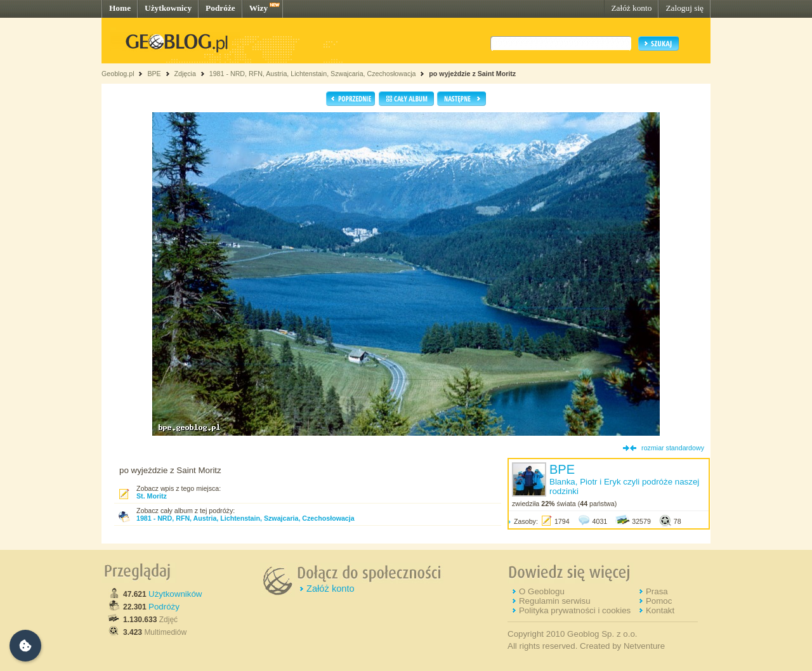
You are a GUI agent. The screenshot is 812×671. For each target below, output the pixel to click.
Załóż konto (631, 8)
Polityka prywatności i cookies (575, 610)
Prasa (657, 591)
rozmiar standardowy (673, 448)
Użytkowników (175, 594)
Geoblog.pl (118, 74)
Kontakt (660, 610)
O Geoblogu (542, 591)
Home (120, 8)
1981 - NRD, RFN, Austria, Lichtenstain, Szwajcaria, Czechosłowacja (313, 74)
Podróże (220, 8)
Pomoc (659, 601)
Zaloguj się (684, 8)
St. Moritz (152, 496)
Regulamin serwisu (555, 601)
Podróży (164, 607)
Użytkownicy (168, 8)
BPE (154, 74)
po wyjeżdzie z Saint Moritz (472, 74)
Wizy (259, 8)
